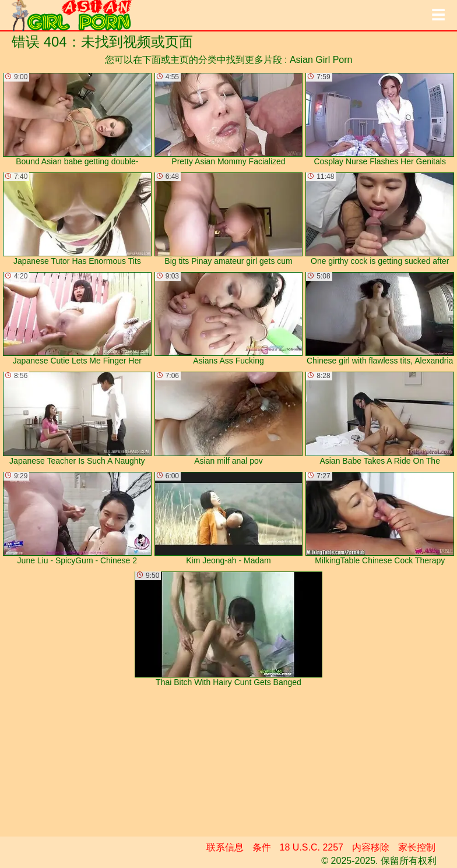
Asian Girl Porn (321, 60)
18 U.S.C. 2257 (312, 847)
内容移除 (371, 847)
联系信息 (225, 847)
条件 (262, 847)
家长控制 (417, 847)
